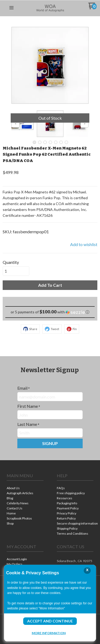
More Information (49, 633)
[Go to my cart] (92, 8)
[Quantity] (16, 271)
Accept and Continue (50, 621)
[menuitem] (25, 489)
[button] (11, 8)
